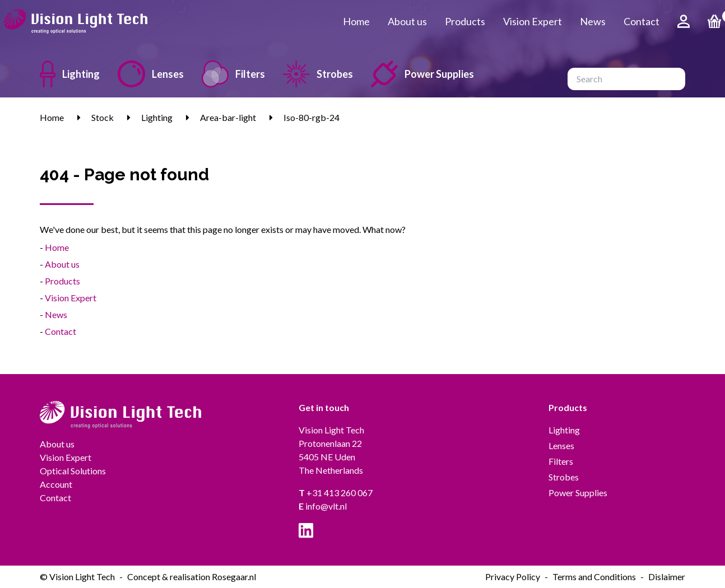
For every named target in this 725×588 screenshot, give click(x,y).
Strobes (318, 74)
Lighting (70, 74)
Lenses (151, 74)
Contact (642, 21)
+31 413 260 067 (336, 493)
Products (465, 21)
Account (56, 484)
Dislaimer (667, 577)
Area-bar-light (228, 117)
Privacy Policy (513, 577)
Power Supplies (422, 74)
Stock (103, 117)
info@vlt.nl (323, 506)
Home (356, 21)
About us (407, 21)
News (593, 21)
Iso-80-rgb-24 (312, 117)
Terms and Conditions (594, 577)
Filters (233, 74)
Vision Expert (533, 21)
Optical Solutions (73, 471)
